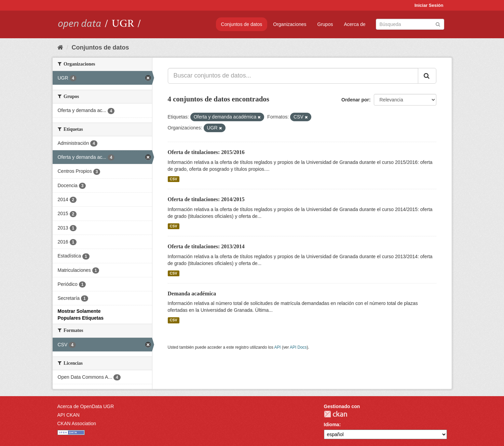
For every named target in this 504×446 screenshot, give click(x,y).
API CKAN (69, 415)
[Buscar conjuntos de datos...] (293, 76)
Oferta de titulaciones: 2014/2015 (206, 199)
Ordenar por (355, 100)
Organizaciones (290, 24)
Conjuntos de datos (242, 24)
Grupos (325, 24)
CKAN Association (77, 423)
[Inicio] (60, 47)
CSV (174, 179)
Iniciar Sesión (429, 5)
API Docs (298, 347)
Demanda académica (192, 294)
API (277, 347)
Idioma (332, 424)
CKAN (336, 414)
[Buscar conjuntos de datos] (410, 24)
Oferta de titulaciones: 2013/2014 (206, 246)
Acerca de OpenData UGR (86, 406)
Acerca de (355, 24)
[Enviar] (438, 24)
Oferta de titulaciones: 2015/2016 (206, 152)
